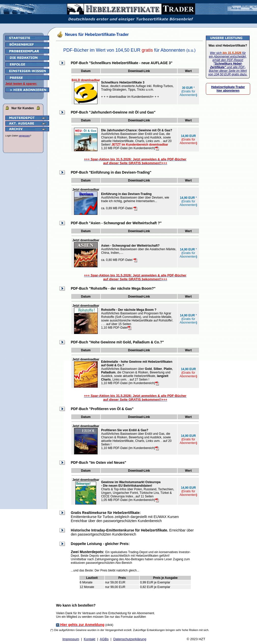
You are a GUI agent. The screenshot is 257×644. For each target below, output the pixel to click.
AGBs (104, 639)
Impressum (71, 639)
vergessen (24, 136)
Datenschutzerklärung (130, 639)
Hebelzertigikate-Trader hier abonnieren (228, 89)
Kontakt (89, 639)
